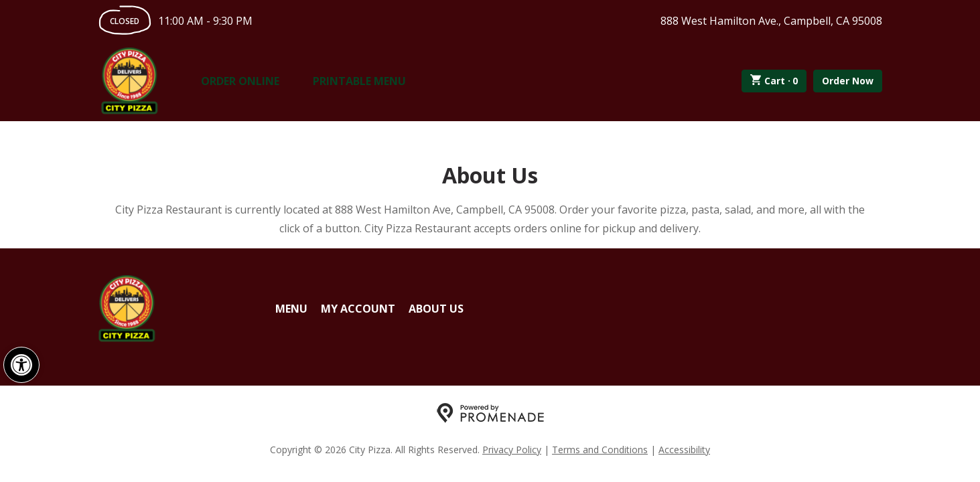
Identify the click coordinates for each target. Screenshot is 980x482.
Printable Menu (359, 81)
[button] (21, 365)
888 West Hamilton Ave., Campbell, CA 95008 (771, 21)
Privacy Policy (512, 450)
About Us (436, 309)
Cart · (774, 81)
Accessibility (684, 450)
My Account (358, 309)
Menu (291, 309)
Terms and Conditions (600, 450)
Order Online (240, 81)
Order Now (848, 81)
